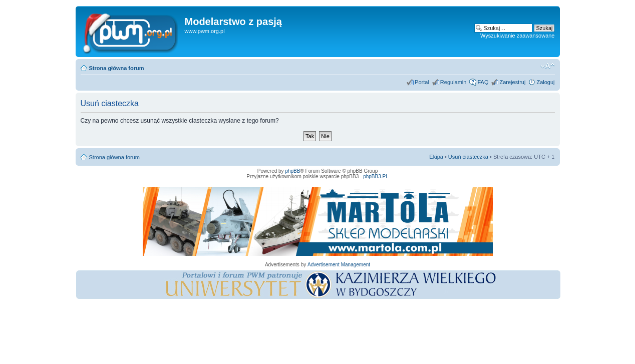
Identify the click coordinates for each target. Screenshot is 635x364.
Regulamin (453, 82)
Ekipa (436, 157)
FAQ (483, 82)
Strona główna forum (117, 68)
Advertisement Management (339, 265)
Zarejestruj (512, 82)
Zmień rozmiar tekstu (548, 66)
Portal (422, 82)
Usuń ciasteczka (468, 157)
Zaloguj (545, 82)
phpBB (292, 171)
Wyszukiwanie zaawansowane (517, 36)
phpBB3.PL (376, 176)
